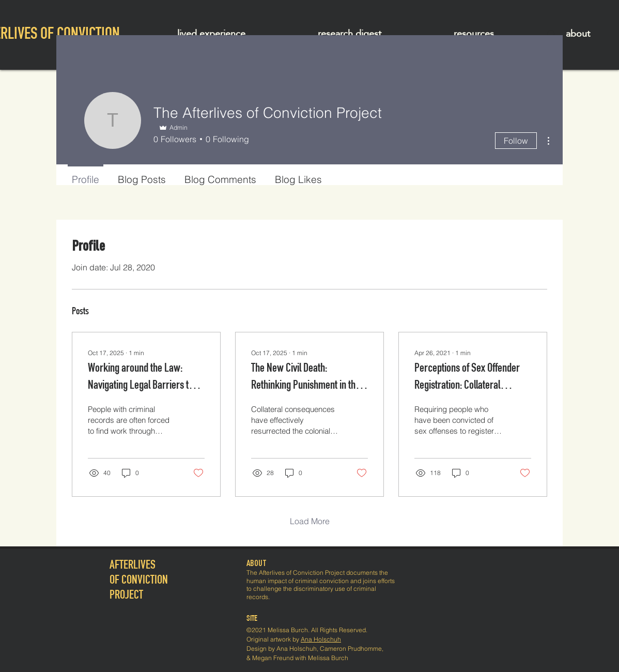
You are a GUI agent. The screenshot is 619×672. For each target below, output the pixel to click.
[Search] (552, 35)
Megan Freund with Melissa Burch (300, 658)
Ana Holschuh (321, 639)
